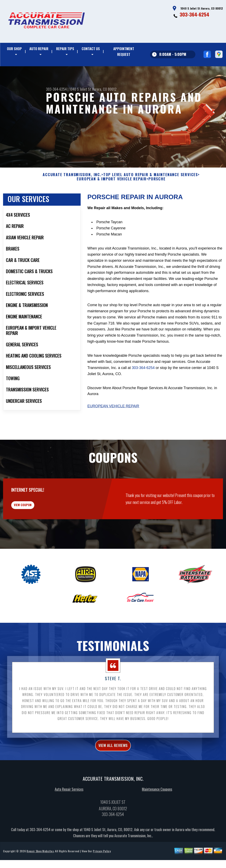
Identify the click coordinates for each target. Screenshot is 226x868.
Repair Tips (65, 49)
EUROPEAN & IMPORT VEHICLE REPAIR (112, 199)
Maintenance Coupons (157, 817)
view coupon (34, 528)
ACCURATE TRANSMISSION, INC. (72, 194)
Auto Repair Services (69, 817)
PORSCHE (157, 199)
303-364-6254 (194, 14)
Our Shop (14, 49)
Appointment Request (124, 51)
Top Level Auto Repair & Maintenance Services (151, 194)
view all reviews (113, 772)
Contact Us (91, 49)
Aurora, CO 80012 (104, 89)
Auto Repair (39, 49)
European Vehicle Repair (113, 426)
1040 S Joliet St (80, 89)
